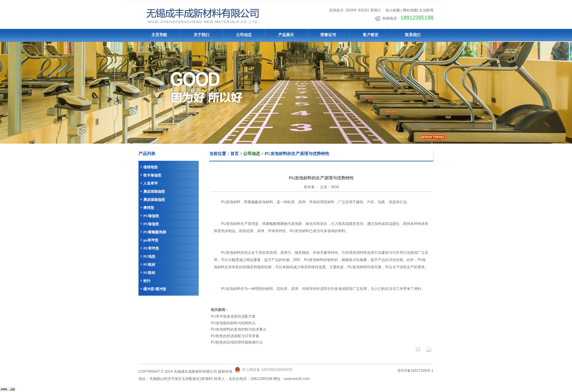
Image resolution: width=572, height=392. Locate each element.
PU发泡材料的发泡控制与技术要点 (239, 329)
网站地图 (410, 10)
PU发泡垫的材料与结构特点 (233, 323)
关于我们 (201, 35)
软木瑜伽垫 (152, 175)
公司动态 (244, 35)
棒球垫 (149, 208)
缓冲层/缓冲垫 (155, 289)
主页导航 (159, 35)
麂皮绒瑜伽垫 (154, 191)
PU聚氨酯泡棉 (155, 232)
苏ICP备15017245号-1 (415, 371)
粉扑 (147, 281)
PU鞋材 (149, 265)
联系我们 (413, 35)
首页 (235, 154)
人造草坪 (151, 183)
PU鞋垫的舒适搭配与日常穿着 (235, 336)
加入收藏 (392, 10)
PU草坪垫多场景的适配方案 (233, 316)
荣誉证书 (328, 35)
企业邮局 (426, 10)
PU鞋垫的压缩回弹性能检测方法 (237, 342)
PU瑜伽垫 (151, 216)
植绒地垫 (151, 167)
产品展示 (286, 35)
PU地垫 (149, 257)
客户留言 (371, 35)
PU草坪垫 (151, 248)
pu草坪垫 (151, 240)
